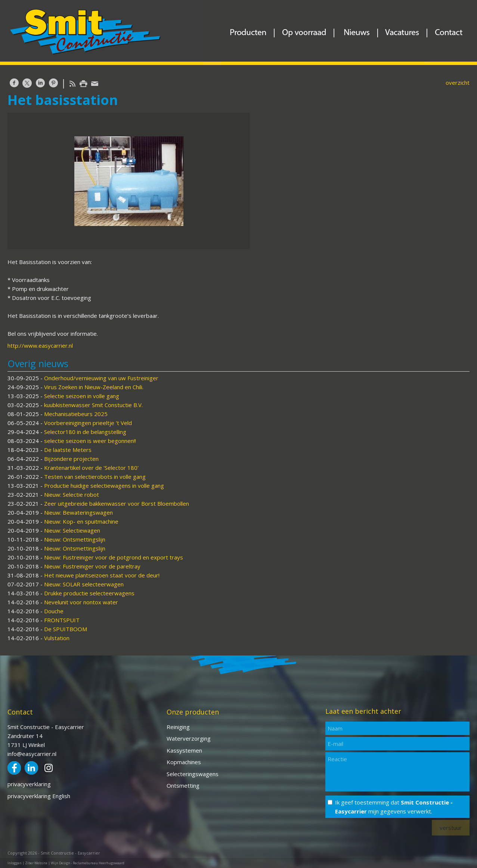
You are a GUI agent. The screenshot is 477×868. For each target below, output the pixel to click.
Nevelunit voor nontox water (81, 602)
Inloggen (15, 863)
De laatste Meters (68, 450)
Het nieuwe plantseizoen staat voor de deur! (102, 575)
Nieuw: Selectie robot (72, 495)
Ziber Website (36, 863)
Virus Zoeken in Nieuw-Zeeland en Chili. (94, 387)
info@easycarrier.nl (32, 754)
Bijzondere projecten (71, 459)
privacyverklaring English (39, 796)
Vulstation (57, 638)
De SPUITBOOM (66, 629)
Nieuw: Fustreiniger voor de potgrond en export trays (114, 557)
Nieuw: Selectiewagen (72, 530)
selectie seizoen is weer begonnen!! (90, 441)
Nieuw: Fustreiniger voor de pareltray (92, 566)
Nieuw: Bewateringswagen (78, 512)
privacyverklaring (29, 784)
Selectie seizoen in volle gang (82, 396)
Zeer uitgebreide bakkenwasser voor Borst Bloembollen (117, 503)
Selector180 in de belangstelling (85, 432)
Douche (54, 611)
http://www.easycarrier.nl (40, 345)
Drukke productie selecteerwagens (89, 593)
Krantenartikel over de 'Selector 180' (91, 468)
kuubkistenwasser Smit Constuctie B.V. (93, 405)
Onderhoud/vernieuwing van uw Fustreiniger (101, 378)
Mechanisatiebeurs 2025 (76, 414)
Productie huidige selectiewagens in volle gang (104, 486)
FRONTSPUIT (62, 620)
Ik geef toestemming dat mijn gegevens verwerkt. (394, 807)
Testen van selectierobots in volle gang (95, 477)
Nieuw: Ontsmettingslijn (75, 539)
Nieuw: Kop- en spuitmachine (81, 521)
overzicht (458, 83)
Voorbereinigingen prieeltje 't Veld (88, 423)
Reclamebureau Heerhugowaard (99, 863)
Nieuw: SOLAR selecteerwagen (84, 584)
